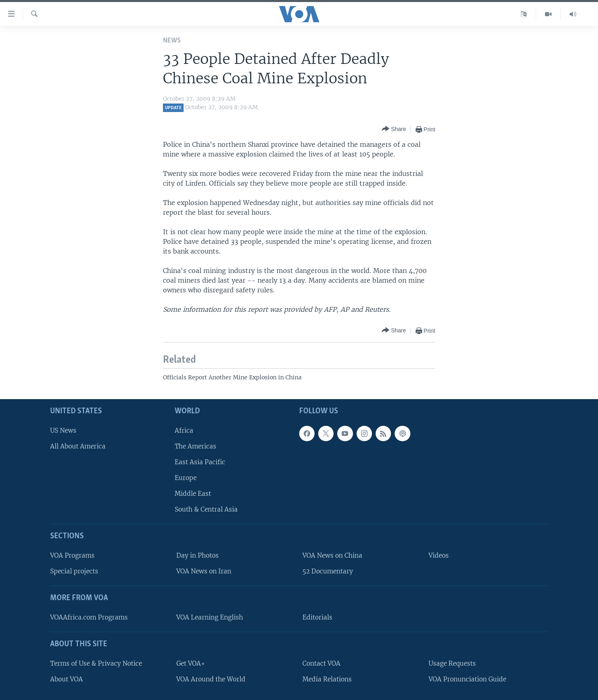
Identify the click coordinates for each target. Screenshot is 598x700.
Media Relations (327, 679)
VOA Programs (72, 555)
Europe (186, 478)
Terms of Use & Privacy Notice (96, 663)
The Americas (195, 446)
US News (63, 430)
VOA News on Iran (204, 572)
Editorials (317, 617)
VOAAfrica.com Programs (89, 617)
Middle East (193, 494)
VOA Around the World (211, 679)
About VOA (67, 679)
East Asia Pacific (200, 462)
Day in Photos (198, 555)
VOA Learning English (210, 617)
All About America (78, 446)
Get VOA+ (191, 663)
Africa (184, 430)
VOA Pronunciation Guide (467, 679)
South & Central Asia (206, 510)
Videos (439, 555)
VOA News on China (332, 555)
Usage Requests (452, 663)
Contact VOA (321, 663)
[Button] (394, 129)
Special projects (74, 572)
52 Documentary (328, 572)
